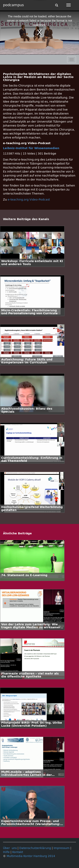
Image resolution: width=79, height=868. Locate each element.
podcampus (13, 5)
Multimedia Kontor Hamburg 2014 (31, 856)
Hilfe (6, 852)
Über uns (10, 848)
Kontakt (18, 852)
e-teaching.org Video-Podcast (29, 200)
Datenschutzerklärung (35, 848)
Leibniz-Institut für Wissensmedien (31, 148)
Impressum (62, 848)
